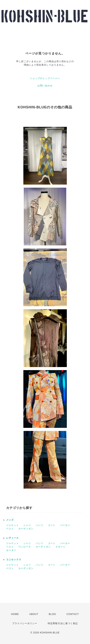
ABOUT (34, 614)
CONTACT (73, 614)
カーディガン (26, 529)
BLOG (52, 614)
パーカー (65, 525)
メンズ (10, 520)
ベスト (10, 529)
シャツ (27, 525)
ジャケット (12, 525)
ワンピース (25, 547)
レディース (12, 538)
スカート (60, 547)
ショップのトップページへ (45, 78)
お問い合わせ (45, 86)
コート (52, 525)
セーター (11, 550)
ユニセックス (14, 560)
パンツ (39, 525)
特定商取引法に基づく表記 (63, 623)
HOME (15, 614)
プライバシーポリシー (25, 623)
